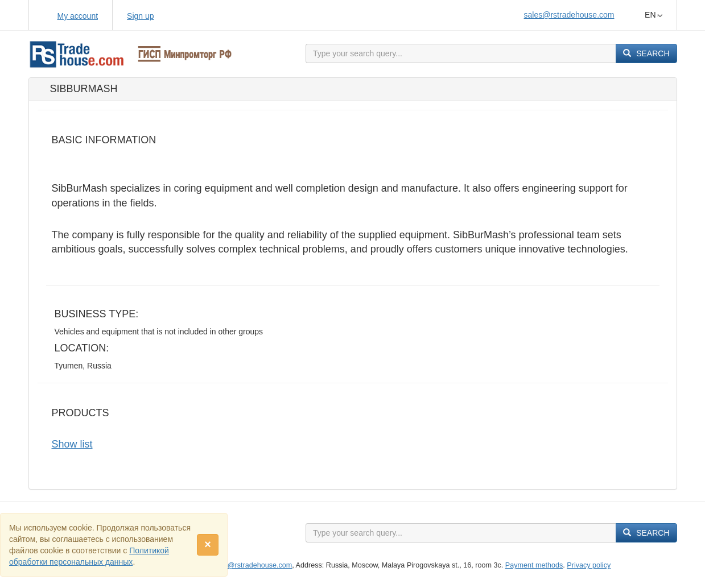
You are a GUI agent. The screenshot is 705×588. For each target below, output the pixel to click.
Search (646, 53)
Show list (72, 444)
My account (78, 16)
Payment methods (534, 565)
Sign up (140, 16)
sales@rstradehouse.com (569, 15)
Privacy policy (589, 565)
